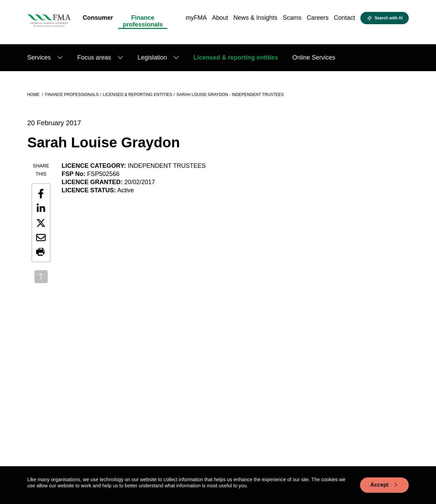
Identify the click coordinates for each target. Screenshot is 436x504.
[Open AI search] (385, 18)
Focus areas (94, 58)
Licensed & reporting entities (236, 58)
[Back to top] (41, 277)
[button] (41, 252)
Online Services (314, 58)
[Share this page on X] (41, 223)
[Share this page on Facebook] (41, 194)
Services (39, 58)
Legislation (152, 58)
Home (34, 95)
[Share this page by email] (41, 238)
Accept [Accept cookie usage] (384, 485)
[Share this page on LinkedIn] (41, 208)
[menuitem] (98, 20)
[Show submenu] (60, 58)
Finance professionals (72, 95)
